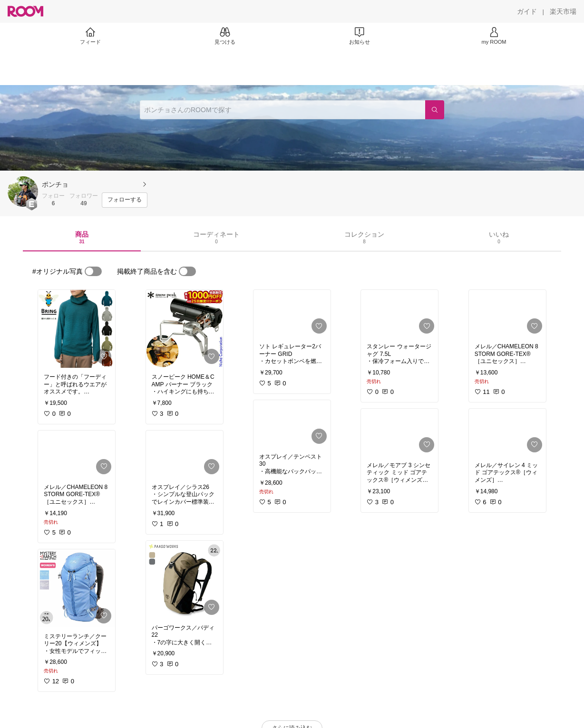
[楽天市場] (563, 11)
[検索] (435, 110)
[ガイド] (527, 11)
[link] (77, 329)
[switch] (93, 271)
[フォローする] (125, 200)
